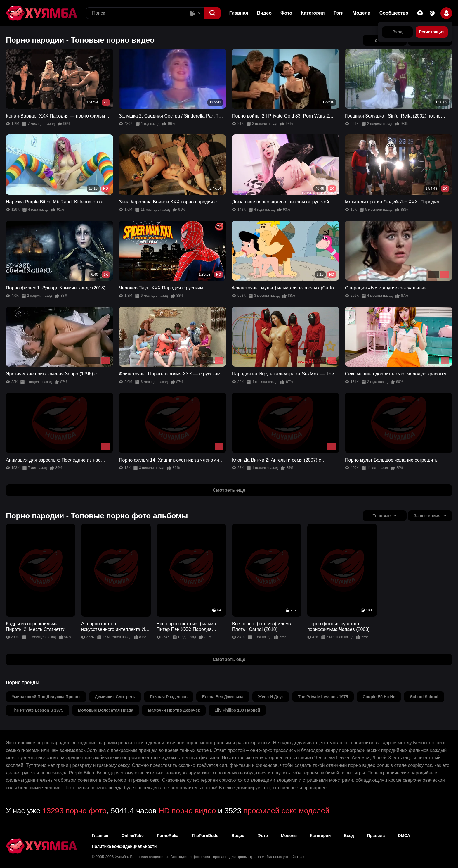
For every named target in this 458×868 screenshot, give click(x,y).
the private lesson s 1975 (38, 710)
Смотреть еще (229, 490)
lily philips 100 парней (237, 710)
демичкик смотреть (115, 697)
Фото (286, 13)
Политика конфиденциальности (124, 846)
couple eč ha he (379, 697)
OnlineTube (133, 836)
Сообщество (394, 13)
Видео (264, 13)
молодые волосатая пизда (106, 710)
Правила (376, 836)
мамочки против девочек (174, 710)
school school (424, 697)
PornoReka (168, 836)
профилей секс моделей (286, 811)
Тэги (339, 13)
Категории (313, 13)
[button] (212, 13)
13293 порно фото (74, 811)
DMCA (404, 836)
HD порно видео (187, 811)
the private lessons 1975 (323, 697)
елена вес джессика (223, 697)
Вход (349, 836)
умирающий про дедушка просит (46, 697)
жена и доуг (271, 697)
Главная (239, 13)
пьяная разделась (169, 697)
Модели (362, 13)
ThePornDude (205, 836)
